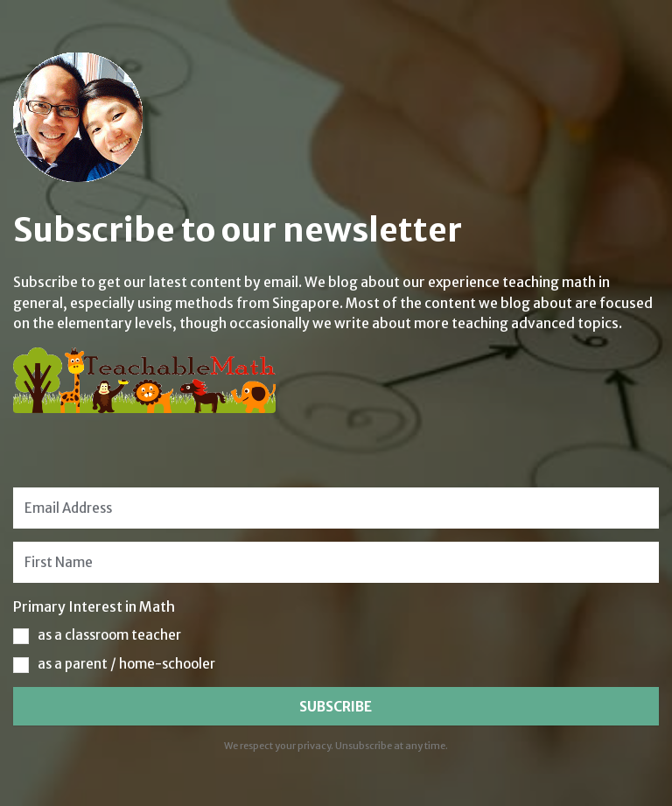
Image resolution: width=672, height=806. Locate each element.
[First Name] (336, 562)
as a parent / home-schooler (126, 664)
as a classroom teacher (109, 635)
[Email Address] (336, 508)
